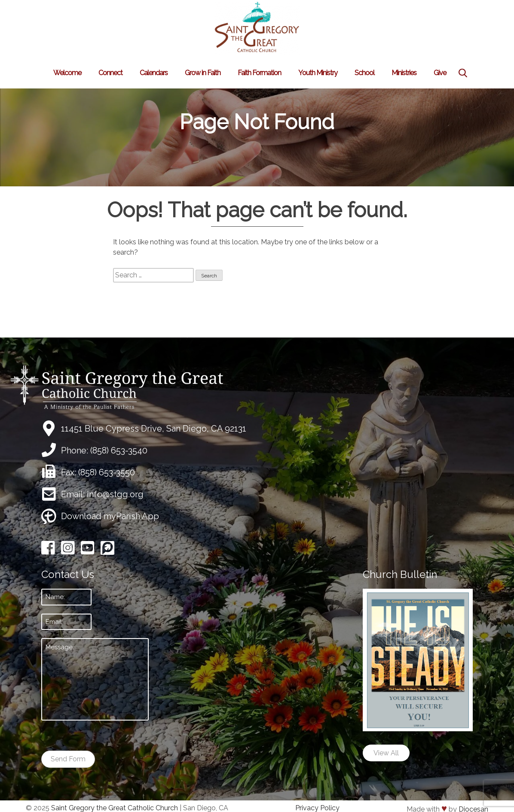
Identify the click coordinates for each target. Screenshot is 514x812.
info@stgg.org (115, 494)
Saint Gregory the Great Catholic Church (115, 808)
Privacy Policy (317, 808)
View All (386, 753)
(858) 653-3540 (119, 450)
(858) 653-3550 (107, 472)
